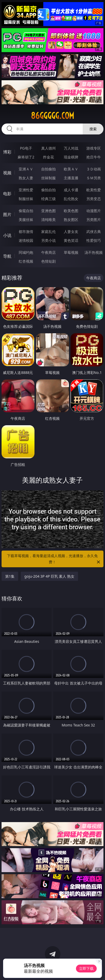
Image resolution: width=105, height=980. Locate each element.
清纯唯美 (48, 220)
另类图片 (94, 220)
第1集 (10, 576)
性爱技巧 (94, 240)
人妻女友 (71, 232)
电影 (7, 194)
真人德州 (48, 148)
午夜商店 (48, 252)
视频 (7, 173)
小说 (7, 235)
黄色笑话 (71, 240)
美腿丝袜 (26, 220)
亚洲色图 (48, 211)
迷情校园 (26, 240)
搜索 (93, 129)
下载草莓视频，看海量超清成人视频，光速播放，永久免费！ (54, 559)
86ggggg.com (52, 116)
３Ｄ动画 (94, 169)
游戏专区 (94, 148)
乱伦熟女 (71, 199)
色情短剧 (48, 261)
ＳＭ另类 (94, 178)
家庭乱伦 (48, 232)
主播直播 (71, 178)
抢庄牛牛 (94, 157)
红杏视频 (26, 261)
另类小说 (48, 240)
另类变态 (94, 199)
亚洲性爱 (26, 190)
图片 (7, 214)
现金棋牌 (71, 157)
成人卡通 (71, 190)
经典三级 (48, 199)
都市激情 (26, 232)
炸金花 (48, 157)
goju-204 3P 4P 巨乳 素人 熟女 (49, 576)
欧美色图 (71, 211)
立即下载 (86, 968)
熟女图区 (71, 220)
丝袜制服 (48, 178)
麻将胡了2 (26, 157)
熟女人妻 (26, 178)
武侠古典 (94, 232)
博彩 (7, 152)
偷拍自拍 (48, 190)
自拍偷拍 (48, 169)
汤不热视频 (94, 252)
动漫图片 (94, 211)
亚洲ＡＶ (26, 169)
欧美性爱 (94, 190)
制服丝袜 (26, 199)
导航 (7, 256)
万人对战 (71, 148)
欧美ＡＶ (71, 169)
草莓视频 (71, 252)
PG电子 (26, 148)
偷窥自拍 (26, 211)
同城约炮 (26, 252)
